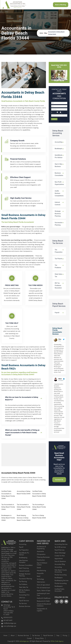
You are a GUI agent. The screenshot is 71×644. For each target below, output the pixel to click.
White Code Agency (57, 641)
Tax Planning (59, 259)
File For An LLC (36, 356)
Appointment (59, 559)
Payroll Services (24, 601)
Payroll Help (41, 358)
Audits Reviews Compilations (59, 193)
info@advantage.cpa (10, 623)
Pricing (65, 635)
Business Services (25, 606)
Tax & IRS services (60, 547)
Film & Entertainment (43, 588)
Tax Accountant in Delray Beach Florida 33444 (24, 507)
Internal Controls (58, 203)
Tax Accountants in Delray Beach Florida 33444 (8, 507)
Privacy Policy (39, 638)
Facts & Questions (60, 561)
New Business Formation (23, 561)
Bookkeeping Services (62, 580)
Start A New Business (59, 165)
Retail (39, 576)
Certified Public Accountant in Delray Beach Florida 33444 (39, 494)
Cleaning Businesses (43, 557)
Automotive (40, 551)
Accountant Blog (60, 564)
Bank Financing (24, 568)
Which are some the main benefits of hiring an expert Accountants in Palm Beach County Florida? (22, 433)
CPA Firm (22, 598)
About (13, 635)
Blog (46, 33)
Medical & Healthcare (44, 598)
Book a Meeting (60, 5)
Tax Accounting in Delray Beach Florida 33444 (39, 507)
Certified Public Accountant (11, 358)
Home (41, 33)
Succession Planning (59, 224)
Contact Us (59, 480)
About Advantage (60, 553)
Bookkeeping (26, 356)
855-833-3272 (8, 617)
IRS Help (30, 358)
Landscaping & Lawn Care (43, 594)
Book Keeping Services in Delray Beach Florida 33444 (24, 518)
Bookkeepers (59, 578)
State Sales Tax (58, 275)
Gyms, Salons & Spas (44, 591)
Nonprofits (40, 573)
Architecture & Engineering (41, 548)
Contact (29, 638)
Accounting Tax (15, 356)
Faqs (58, 635)
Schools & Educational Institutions (44, 605)
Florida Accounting (61, 575)
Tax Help (24, 358)
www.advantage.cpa (10, 626)
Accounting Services (61, 544)
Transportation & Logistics (42, 610)
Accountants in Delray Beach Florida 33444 (56, 33)
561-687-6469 (8, 620)
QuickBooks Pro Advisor (59, 156)
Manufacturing (41, 571)
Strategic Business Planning (58, 214)
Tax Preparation (59, 251)
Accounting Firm (24, 595)
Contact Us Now (60, 556)
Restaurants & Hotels (43, 601)
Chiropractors (41, 554)
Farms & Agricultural (43, 585)
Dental (39, 568)
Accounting (59, 142)
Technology (40, 579)
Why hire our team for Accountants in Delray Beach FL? (22, 398)
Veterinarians (41, 582)
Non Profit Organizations (59, 183)
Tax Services (23, 603)
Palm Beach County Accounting (61, 571)
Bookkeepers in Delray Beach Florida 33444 (8, 518)
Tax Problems (58, 266)
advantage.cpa (24, 641)
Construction (41, 560)
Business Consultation (59, 174)
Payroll (57, 313)
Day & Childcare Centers (42, 564)
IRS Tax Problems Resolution (58, 285)
